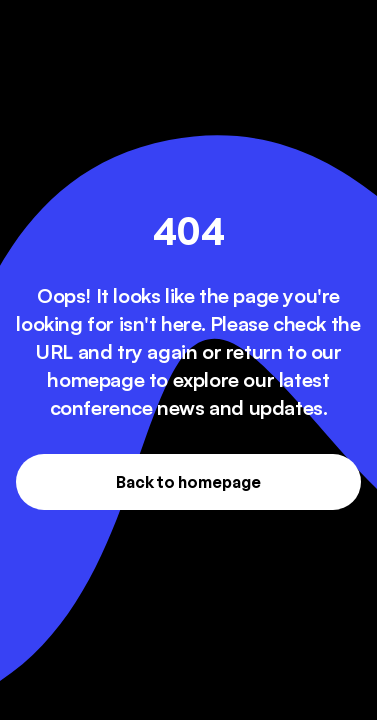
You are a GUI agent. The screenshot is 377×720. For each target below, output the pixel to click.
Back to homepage (188, 482)
